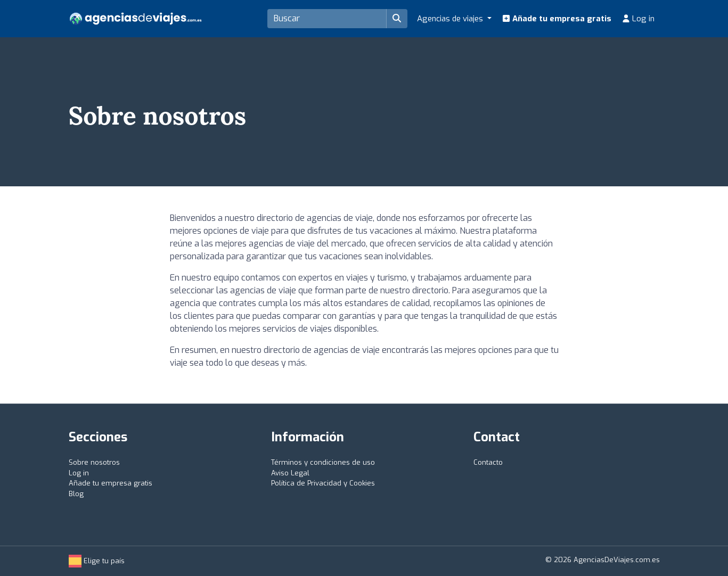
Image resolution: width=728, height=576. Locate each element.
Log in (638, 19)
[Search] (327, 19)
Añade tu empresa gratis (557, 19)
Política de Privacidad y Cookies (323, 483)
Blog (76, 494)
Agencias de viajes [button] (451, 19)
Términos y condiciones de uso (323, 462)
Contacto (488, 462)
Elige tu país (97, 561)
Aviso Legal (290, 473)
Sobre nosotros (94, 462)
